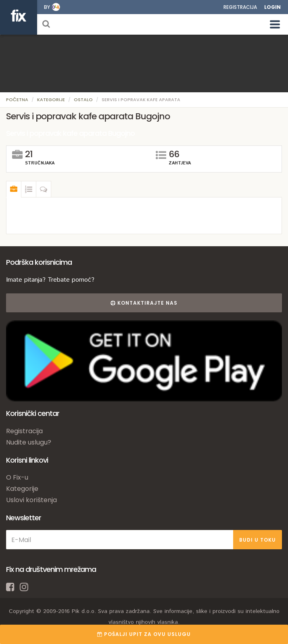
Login (272, 7)
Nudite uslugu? (29, 442)
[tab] (14, 189)
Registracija (240, 7)
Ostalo (83, 100)
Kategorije (51, 100)
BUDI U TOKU (258, 540)
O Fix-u (17, 477)
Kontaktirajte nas (144, 303)
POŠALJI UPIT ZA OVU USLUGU (144, 634)
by (47, 7)
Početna (17, 100)
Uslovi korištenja (31, 500)
